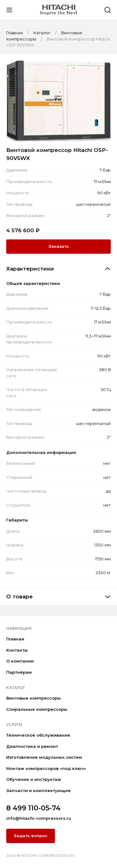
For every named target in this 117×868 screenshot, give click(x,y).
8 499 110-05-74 (33, 808)
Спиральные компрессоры (37, 709)
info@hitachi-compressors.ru (39, 818)
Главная (15, 639)
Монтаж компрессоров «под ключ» (46, 768)
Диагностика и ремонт (32, 746)
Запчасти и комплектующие (39, 790)
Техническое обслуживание (38, 735)
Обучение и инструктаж (34, 779)
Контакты (17, 650)
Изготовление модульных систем (44, 757)
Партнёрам (19, 672)
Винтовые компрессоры (34, 698)
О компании (20, 661)
